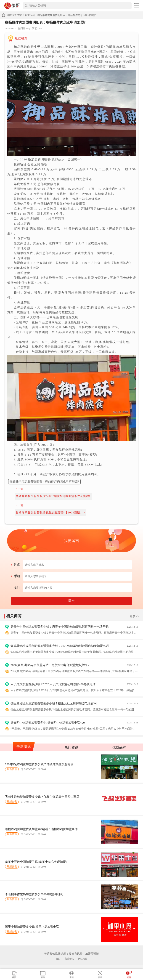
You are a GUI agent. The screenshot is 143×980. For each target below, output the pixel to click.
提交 (71, 601)
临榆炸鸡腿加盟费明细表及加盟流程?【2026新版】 (49, 513)
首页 (20, 15)
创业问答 (30, 15)
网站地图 (83, 959)
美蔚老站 (69, 959)
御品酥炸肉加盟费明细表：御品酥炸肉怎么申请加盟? (67, 15)
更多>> (134, 616)
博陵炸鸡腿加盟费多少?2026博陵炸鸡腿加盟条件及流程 (52, 496)
